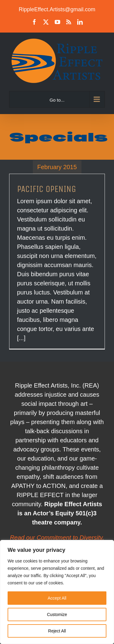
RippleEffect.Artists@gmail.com (57, 9)
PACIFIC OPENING (47, 189)
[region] (57, 592)
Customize (57, 614)
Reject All (57, 631)
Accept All (57, 598)
